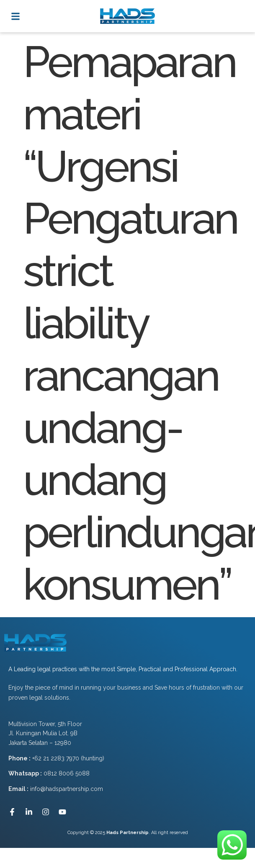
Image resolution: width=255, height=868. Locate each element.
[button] (15, 16)
